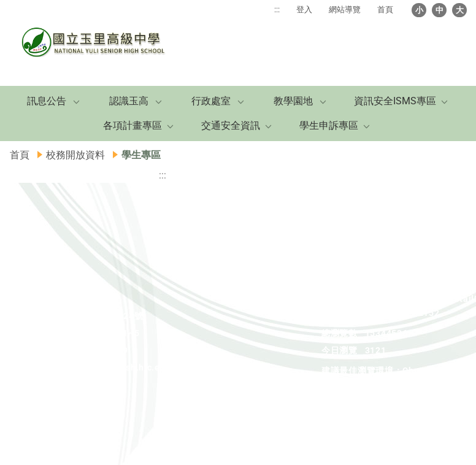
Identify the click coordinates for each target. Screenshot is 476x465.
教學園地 (293, 101)
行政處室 (211, 101)
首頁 (385, 10)
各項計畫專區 (132, 125)
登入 (304, 10)
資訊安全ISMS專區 (395, 101)
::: (277, 10)
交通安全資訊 (231, 125)
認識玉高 (129, 101)
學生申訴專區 (329, 125)
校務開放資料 (75, 155)
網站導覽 (345, 10)
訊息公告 (47, 101)
